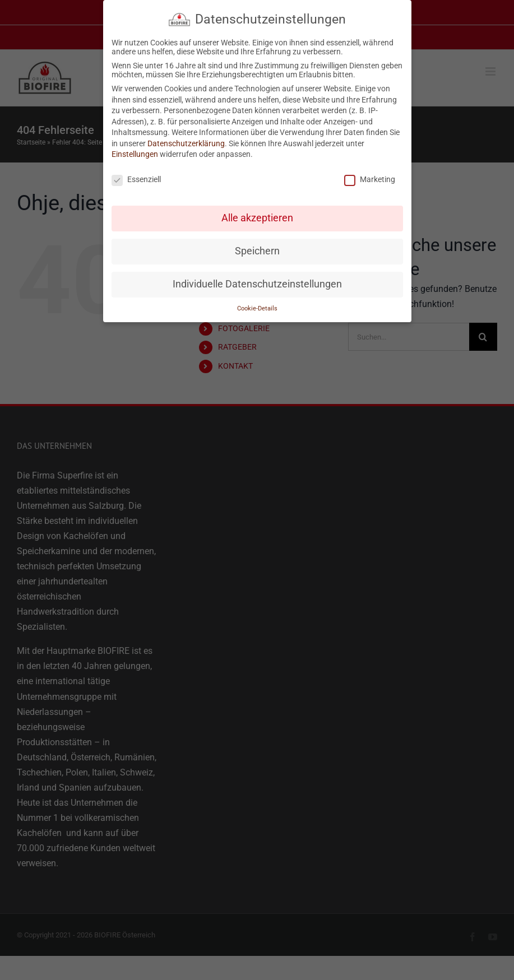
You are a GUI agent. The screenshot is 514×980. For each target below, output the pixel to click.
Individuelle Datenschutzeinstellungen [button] (257, 284)
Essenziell (136, 179)
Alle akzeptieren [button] (257, 218)
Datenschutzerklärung (186, 143)
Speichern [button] (257, 251)
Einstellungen (135, 154)
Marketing (370, 179)
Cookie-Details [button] (257, 308)
